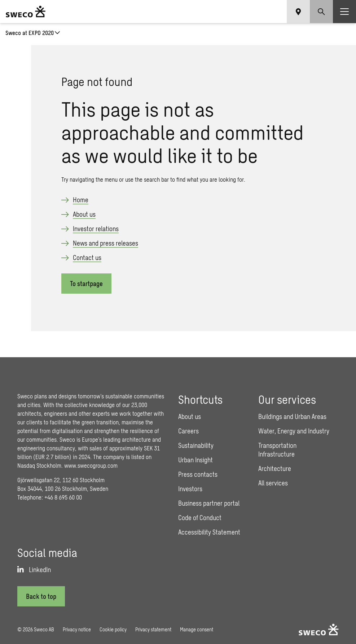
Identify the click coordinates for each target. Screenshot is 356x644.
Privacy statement (153, 629)
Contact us (87, 258)
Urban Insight (195, 460)
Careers (188, 431)
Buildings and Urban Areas (292, 416)
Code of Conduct (200, 518)
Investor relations (96, 229)
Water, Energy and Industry (294, 431)
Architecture (275, 468)
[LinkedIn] (34, 570)
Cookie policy (113, 629)
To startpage (86, 284)
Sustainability (196, 445)
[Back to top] (41, 596)
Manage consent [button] (197, 629)
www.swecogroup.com (91, 465)
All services (273, 483)
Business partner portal (209, 503)
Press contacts (198, 474)
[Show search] (321, 12)
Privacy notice (77, 629)
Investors (190, 489)
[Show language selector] (298, 12)
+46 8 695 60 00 (63, 497)
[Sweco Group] (26, 12)
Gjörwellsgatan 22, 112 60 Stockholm (61, 480)
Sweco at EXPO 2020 (30, 33)
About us (84, 214)
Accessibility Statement (209, 532)
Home (81, 200)
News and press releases (106, 243)
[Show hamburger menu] (344, 12)
